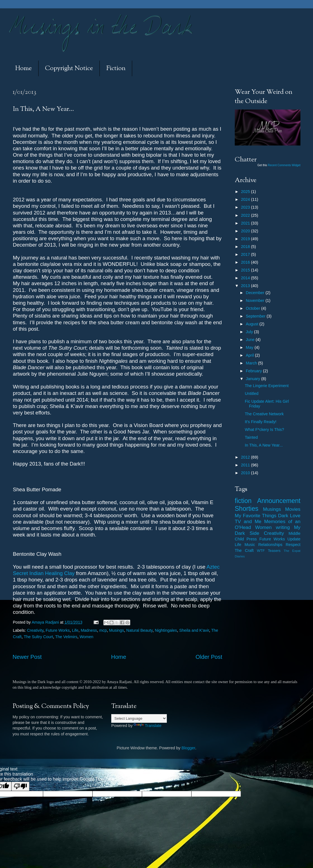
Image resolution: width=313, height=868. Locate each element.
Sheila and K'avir (194, 630)
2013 (246, 286)
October (254, 308)
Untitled (252, 394)
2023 (246, 207)
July (250, 332)
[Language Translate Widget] (139, 718)
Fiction (116, 69)
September (256, 316)
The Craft (244, 550)
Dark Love (289, 516)
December (256, 293)
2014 (246, 278)
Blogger (188, 748)
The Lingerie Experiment (267, 386)
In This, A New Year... (264, 445)
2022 (246, 215)
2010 (246, 473)
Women (86, 637)
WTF (261, 551)
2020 (246, 231)
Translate (147, 726)
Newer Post (27, 657)
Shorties (247, 509)
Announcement (279, 501)
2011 (246, 465)
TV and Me (248, 521)
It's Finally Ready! (261, 422)
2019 (246, 239)
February (255, 371)
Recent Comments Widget (284, 165)
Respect (293, 545)
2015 (246, 270)
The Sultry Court (38, 637)
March (252, 363)
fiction (243, 501)
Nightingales (166, 630)
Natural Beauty (139, 630)
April (251, 355)
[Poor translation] (20, 786)
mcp (103, 630)
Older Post (209, 657)
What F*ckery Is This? (264, 430)
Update (294, 539)
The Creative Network (264, 414)
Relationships (270, 545)
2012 (246, 457)
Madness (89, 630)
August (253, 324)
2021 (246, 223)
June (251, 340)
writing (283, 527)
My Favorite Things (256, 516)
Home (23, 69)
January (254, 379)
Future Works (58, 630)
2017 (246, 254)
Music (250, 545)
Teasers (274, 551)
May (250, 347)
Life (75, 630)
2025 (246, 192)
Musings (117, 630)
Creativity (35, 630)
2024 (246, 199)
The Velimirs (66, 637)
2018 (246, 247)
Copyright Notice (69, 69)
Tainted (251, 437)
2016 (246, 262)
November (256, 301)
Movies (293, 509)
